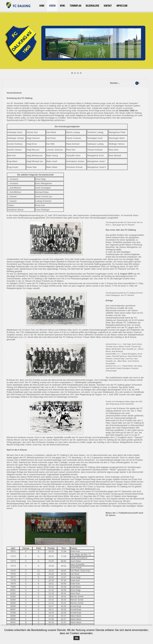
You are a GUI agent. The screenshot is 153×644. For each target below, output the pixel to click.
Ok (77, 638)
